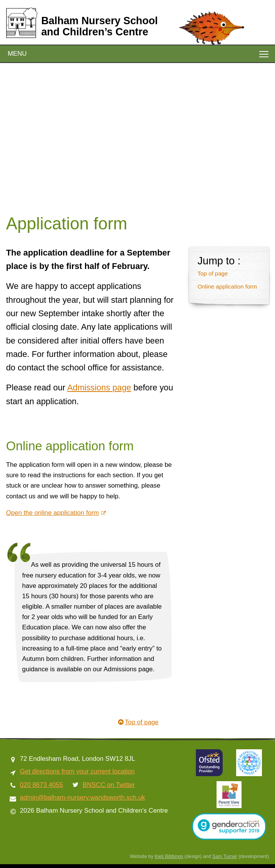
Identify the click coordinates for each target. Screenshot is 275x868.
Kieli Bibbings (169, 856)
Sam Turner (225, 856)
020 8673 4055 (42, 785)
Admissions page (99, 388)
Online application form (227, 286)
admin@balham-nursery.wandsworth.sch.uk (82, 797)
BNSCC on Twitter (109, 785)
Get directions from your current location (77, 771)
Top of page (212, 273)
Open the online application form (53, 513)
